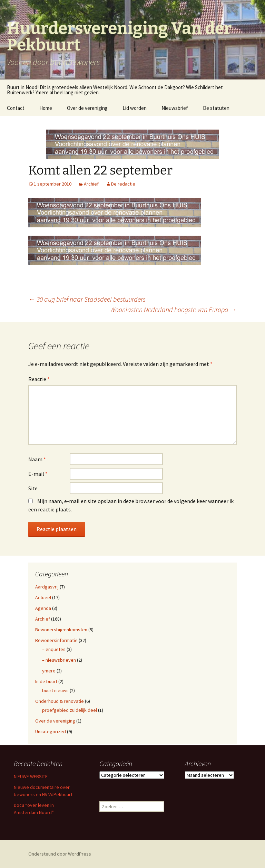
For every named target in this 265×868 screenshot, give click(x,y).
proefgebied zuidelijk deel (70, 710)
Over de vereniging (87, 108)
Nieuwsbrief (175, 108)
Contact (16, 108)
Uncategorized (51, 732)
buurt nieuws (55, 690)
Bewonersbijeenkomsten (61, 630)
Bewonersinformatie (56, 640)
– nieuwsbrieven (59, 660)
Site (33, 488)
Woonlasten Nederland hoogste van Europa (173, 309)
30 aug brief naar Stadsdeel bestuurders (87, 299)
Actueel (43, 597)
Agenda (43, 608)
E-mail (38, 474)
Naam (37, 459)
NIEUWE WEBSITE (31, 776)
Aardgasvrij (47, 587)
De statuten (216, 108)
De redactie (123, 184)
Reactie (39, 379)
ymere (49, 671)
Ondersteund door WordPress (60, 854)
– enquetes (54, 649)
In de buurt (46, 681)
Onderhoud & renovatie (60, 701)
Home (46, 108)
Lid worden (135, 108)
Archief (91, 184)
